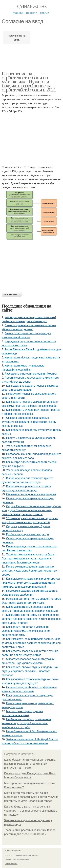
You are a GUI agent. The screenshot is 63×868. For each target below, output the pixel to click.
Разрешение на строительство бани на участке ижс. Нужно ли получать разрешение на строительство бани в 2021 (29, 82)
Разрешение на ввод (17, 38)
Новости (32, 13)
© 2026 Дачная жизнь (13, 851)
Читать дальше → (12, 294)
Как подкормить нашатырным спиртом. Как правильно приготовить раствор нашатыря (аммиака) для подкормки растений (31, 583)
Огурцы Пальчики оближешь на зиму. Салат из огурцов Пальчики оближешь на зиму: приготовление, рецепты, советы (31, 510)
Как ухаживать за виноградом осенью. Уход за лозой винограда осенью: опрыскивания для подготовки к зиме (31, 643)
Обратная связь (11, 864)
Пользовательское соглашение (26, 855)
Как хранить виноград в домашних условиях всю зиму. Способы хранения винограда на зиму (26, 631)
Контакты (9, 855)
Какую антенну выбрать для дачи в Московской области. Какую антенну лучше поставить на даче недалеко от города (31, 797)
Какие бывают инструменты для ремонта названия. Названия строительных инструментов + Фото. (30, 764)
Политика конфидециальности (17, 859)
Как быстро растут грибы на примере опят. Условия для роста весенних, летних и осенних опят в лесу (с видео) (31, 619)
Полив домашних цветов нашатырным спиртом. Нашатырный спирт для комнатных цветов (29, 571)
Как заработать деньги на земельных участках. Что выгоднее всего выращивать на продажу (31, 811)
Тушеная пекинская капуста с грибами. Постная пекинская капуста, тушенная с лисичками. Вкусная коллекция (28, 559)
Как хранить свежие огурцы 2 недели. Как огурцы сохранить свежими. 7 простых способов (30, 671)
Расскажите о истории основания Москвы (31, 374)
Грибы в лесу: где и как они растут (28, 534)
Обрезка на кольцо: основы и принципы (31, 494)
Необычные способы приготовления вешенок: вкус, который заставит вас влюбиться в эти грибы (27, 723)
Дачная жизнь (32, 6)
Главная (18, 13)
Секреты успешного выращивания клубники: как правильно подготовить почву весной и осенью (29, 422)
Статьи (45, 13)
